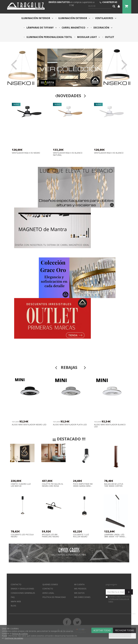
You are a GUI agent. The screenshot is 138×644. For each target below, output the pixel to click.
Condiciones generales (23, 593)
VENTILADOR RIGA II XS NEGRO (26, 153)
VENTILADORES (105, 18)
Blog (13, 606)
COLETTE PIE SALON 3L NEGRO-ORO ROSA (53, 485)
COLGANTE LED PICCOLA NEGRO (22, 536)
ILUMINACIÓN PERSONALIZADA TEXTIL (49, 37)
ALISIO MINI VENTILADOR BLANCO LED (110, 426)
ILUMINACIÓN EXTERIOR (74, 18)
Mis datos (79, 593)
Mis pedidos (80, 589)
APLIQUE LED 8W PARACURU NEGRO (50, 536)
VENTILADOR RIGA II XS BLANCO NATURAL (68, 154)
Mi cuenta (79, 584)
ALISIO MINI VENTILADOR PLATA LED (70, 425)
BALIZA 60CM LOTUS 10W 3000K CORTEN (114, 485)
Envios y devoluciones (22, 589)
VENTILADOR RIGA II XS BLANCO (109, 153)
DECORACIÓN (103, 28)
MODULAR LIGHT (88, 37)
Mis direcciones (82, 597)
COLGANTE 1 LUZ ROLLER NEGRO (81, 536)
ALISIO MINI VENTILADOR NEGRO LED (29, 425)
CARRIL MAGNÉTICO (75, 28)
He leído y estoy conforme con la (119, 599)
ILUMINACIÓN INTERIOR (37, 18)
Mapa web (16, 601)
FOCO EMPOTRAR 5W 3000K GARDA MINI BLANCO (83, 485)
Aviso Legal (48, 593)
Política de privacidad (54, 597)
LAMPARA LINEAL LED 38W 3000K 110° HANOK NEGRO (115, 536)
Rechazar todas (125, 630)
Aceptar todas (102, 630)
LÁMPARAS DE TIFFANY (41, 28)
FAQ (13, 597)
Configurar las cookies (14, 638)
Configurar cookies (122, 636)
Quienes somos (50, 584)
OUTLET (109, 37)
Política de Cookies (20, 634)
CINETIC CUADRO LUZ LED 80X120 (21, 485)
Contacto (16, 584)
